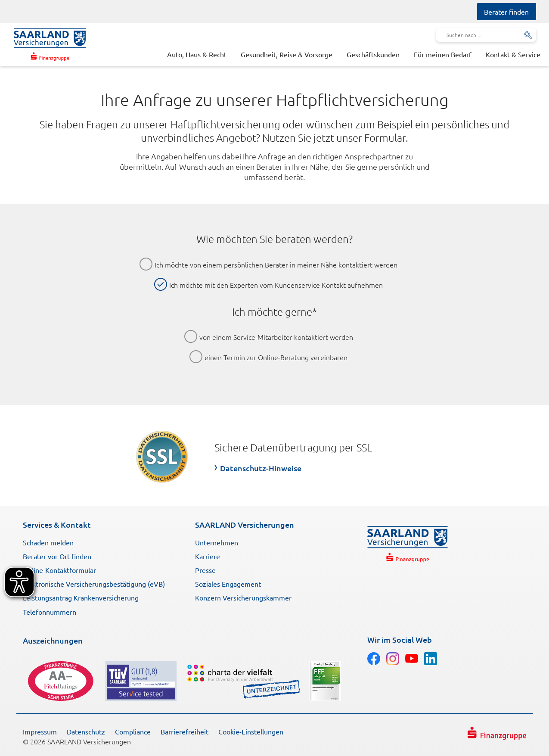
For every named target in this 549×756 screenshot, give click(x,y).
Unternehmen (217, 542)
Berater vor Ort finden (57, 556)
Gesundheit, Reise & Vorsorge (287, 54)
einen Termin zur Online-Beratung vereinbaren (276, 357)
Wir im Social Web (400, 639)
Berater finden (506, 12)
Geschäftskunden (373, 54)
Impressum (40, 731)
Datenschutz (86, 731)
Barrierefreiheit (185, 731)
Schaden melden (48, 542)
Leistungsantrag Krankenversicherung (81, 597)
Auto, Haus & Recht (197, 54)
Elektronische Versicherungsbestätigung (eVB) (94, 584)
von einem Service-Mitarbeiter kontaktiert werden (276, 337)
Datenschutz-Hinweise (261, 468)
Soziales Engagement (228, 584)
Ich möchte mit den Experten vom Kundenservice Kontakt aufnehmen (276, 285)
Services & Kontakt (57, 524)
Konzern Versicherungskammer (243, 597)
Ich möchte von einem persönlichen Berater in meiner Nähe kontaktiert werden (276, 264)
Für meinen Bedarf (443, 54)
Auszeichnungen (53, 640)
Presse (205, 570)
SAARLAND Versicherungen (245, 524)
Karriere (208, 556)
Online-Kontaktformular (59, 570)
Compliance (133, 731)
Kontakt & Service (513, 54)
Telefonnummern (50, 612)
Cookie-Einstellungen (251, 731)
